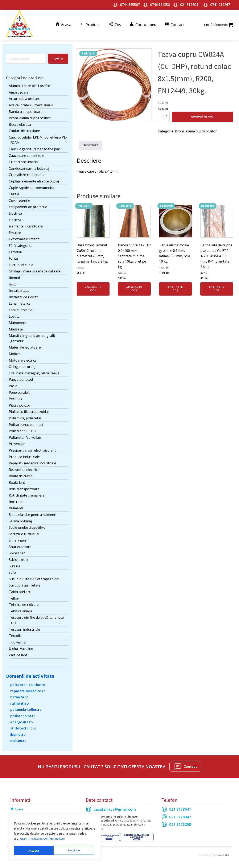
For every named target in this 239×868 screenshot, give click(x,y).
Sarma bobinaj (20, 519)
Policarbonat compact (26, 423)
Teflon (14, 596)
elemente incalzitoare (26, 225)
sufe (12, 571)
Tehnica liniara (20, 609)
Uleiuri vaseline (21, 647)
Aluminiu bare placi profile (29, 84)
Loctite (14, 314)
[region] (55, 838)
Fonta (13, 257)
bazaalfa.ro (19, 695)
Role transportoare (24, 487)
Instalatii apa (19, 289)
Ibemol (14, 276)
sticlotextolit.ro (23, 727)
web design (204, 853)
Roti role (16, 500)
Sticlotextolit (19, 558)
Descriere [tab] (91, 143)
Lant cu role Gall (22, 308)
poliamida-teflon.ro (26, 708)
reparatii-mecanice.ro (28, 689)
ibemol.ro (18, 733)
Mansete (16, 328)
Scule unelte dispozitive (27, 526)
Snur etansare (20, 545)
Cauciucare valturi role (26, 154)
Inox (12, 282)
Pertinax (15, 397)
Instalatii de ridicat (23, 295)
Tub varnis (17, 641)
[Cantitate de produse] (164, 115)
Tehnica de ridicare (24, 603)
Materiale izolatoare (25, 346)
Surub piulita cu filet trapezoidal (34, 577)
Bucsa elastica (20, 123)
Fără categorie (20, 244)
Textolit (15, 634)
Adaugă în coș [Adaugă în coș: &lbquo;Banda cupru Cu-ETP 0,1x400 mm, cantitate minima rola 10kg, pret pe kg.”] (134, 287)
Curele (14, 192)
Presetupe (17, 442)
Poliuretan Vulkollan (25, 436)
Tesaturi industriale (24, 628)
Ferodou (15, 250)
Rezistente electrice (24, 468)
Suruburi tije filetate (25, 584)
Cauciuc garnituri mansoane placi (35, 147)
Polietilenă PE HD (22, 429)
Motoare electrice (23, 359)
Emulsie (15, 231)
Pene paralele (20, 391)
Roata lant (17, 481)
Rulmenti (16, 506)
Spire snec (17, 551)
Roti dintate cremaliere (27, 494)
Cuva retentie (19, 199)
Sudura (15, 564)
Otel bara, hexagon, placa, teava (34, 371)
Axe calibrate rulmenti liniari (31, 103)
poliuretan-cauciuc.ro (28, 683)
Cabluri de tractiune (24, 129)
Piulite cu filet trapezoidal (29, 410)
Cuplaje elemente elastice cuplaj (34, 180)
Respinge (34, 850)
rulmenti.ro (20, 702)
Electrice (15, 212)
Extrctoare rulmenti (24, 237)
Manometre (18, 321)
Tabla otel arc (20, 590)
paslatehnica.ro (23, 714)
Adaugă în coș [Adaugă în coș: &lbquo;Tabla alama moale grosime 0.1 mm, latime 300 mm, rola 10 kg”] (175, 287)
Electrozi (16, 218)
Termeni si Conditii (23, 813)
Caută (58, 57)
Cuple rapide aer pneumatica (32, 186)
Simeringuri (18, 539)
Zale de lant (18, 653)
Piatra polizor (20, 404)
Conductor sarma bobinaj (29, 167)
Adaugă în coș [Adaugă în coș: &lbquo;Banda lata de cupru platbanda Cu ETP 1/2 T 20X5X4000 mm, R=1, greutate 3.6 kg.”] (217, 287)
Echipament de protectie (28, 205)
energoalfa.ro (22, 720)
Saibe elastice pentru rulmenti (32, 513)
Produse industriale (24, 455)
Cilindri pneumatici (23, 160)
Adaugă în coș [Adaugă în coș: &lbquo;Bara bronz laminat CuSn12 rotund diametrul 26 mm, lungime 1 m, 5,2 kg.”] (93, 287)
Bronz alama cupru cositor (30, 116)
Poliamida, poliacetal (25, 416)
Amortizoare (19, 91)
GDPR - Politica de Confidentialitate (44, 840)
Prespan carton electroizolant (32, 449)
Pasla (13, 384)
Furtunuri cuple (21, 263)
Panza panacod (21, 378)
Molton (15, 352)
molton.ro (18, 739)
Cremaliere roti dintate (27, 173)
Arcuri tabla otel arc (24, 97)
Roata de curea (21, 474)
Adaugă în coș (203, 115)
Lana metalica (20, 302)
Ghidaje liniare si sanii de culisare (35, 270)
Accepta (76, 850)
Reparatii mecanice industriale (32, 461)
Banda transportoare (26, 110)
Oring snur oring (22, 365)
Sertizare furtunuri (24, 532)
